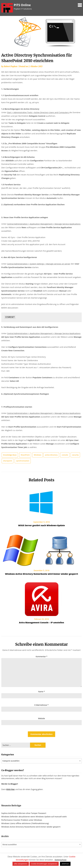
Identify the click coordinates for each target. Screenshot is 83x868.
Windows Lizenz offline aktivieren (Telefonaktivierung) (25, 823)
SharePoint (25, 455)
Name (42, 692)
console (65, 455)
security (75, 455)
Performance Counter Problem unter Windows (22, 820)
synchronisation (23, 461)
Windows (38, 455)
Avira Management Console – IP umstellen (42, 623)
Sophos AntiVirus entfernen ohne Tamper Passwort (24, 813)
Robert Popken (11, 66)
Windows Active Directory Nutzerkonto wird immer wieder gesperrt (41, 574)
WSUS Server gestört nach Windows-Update (42, 525)
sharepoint (8, 461)
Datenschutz (61, 860)
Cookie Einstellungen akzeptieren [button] (44, 864)
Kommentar (41, 656)
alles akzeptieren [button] (21, 864)
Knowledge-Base (10, 455)
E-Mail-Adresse (42, 705)
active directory (51, 455)
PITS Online (22, 5)
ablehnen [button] (65, 864)
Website (42, 718)
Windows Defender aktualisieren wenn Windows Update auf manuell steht (34, 817)
